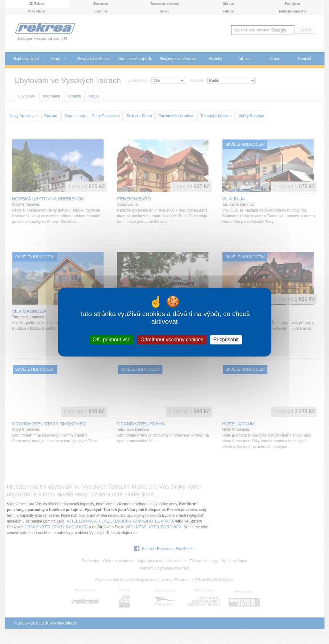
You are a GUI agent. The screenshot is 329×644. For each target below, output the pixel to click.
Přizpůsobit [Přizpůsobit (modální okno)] (226, 340)
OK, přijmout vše (112, 340)
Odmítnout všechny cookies (172, 340)
